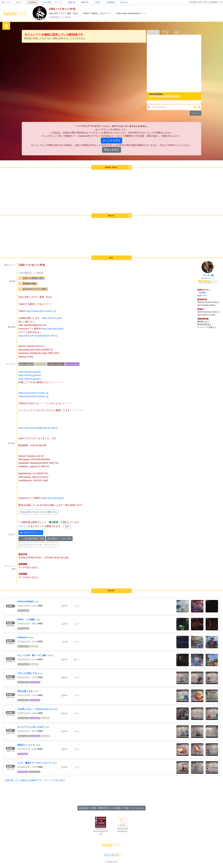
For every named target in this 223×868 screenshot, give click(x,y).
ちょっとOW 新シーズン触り (32, 655)
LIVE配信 (33, 2)
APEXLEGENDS (26, 602)
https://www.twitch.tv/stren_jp (41, 311)
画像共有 (72, 2)
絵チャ (19, 2)
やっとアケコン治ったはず (30, 727)
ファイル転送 (46, 2)
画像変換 (111, 2)
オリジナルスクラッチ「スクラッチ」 (38, 545)
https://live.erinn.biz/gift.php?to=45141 (38, 336)
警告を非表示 (111, 150)
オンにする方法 (111, 140)
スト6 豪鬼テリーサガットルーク (34, 763)
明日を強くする (25, 691)
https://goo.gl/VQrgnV (53, 329)
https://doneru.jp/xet (52, 318)
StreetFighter (72, 364)
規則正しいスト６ (26, 745)
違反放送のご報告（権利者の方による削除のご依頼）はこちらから (111, 808)
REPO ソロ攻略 (26, 619)
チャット (59, 2)
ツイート (195, 113)
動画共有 (85, 2)
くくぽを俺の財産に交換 (32, 539)
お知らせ (124, 2)
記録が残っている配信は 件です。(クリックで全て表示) (35, 780)
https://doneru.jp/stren (30, 372)
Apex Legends (26, 364)
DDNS (98, 2)
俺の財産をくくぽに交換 (59, 539)
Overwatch (41, 364)
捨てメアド (6, 2)
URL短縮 (193, 2)
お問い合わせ (203, 2)
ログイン (23, 526)
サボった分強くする (27, 673)
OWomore (23, 637)
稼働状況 (214, 2)
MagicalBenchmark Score (39, 512)
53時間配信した (57, 17)
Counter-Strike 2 (56, 364)
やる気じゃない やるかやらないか (35, 709)
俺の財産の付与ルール (31, 532)
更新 (67, 526)
